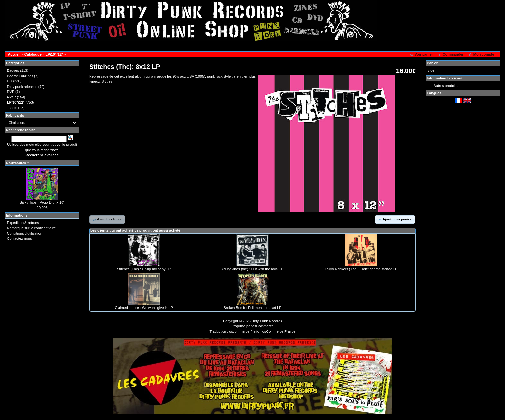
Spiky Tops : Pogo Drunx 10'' (42, 202)
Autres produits (445, 86)
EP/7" (12, 97)
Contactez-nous (19, 238)
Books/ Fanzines (20, 76)
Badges (13, 70)
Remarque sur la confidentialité (32, 228)
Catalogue (33, 54)
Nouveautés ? (18, 163)
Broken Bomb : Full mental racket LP (252, 308)
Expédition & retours (23, 223)
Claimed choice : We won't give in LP (144, 308)
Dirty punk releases (22, 87)
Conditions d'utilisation (25, 233)
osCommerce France (279, 331)
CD (10, 81)
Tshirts (12, 108)
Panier (432, 63)
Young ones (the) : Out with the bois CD (252, 269)
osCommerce (263, 326)
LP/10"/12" (54, 54)
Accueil (14, 54)
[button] (422, 55)
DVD (11, 92)
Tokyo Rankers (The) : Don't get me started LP (361, 269)
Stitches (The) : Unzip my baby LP (144, 269)
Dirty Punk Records (267, 321)
